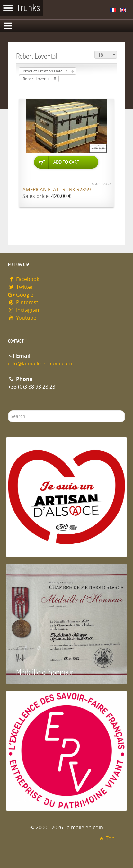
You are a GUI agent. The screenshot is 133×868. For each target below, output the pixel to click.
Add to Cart (66, 162)
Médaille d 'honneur (45, 672)
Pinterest (23, 302)
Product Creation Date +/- (46, 71)
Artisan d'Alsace (39, 545)
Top (106, 839)
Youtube (22, 318)
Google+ (22, 295)
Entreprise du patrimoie (51, 799)
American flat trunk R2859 (57, 190)
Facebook (24, 279)
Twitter (21, 287)
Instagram (24, 310)
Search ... (8, 411)
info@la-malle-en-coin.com (40, 364)
